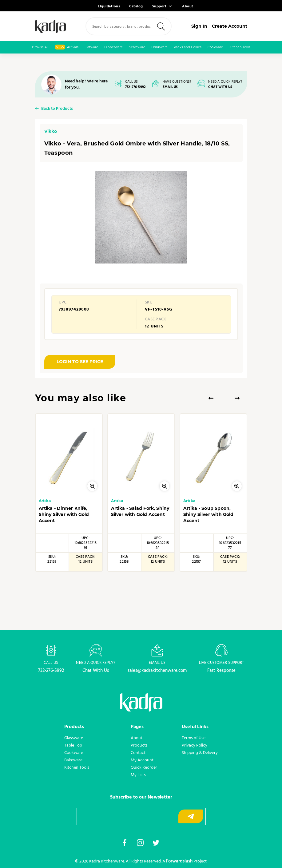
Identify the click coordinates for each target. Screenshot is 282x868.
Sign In (199, 26)
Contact (138, 753)
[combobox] (129, 26)
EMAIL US (170, 87)
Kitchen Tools (240, 47)
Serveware (137, 47)
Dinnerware (113, 47)
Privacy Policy (195, 745)
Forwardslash (179, 861)
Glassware (74, 738)
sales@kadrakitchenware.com (157, 671)
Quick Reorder (144, 767)
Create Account (230, 26)
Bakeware (73, 760)
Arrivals (67, 47)
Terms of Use (194, 738)
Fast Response (221, 671)
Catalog (136, 6)
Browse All (40, 47)
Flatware (91, 47)
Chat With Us (96, 671)
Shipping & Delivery (200, 753)
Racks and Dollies (188, 47)
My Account (142, 760)
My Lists (138, 775)
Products (139, 745)
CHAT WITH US (220, 87)
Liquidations (109, 6)
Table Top (73, 745)
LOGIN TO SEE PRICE (80, 362)
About (188, 6)
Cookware (215, 47)
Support (159, 6)
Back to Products (57, 109)
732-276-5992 (135, 87)
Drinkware (159, 47)
